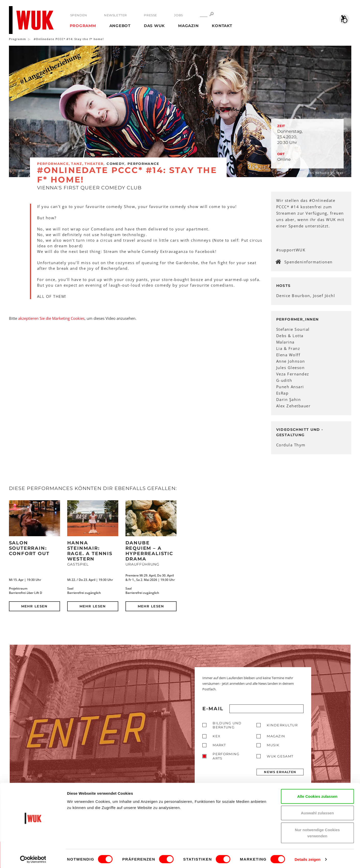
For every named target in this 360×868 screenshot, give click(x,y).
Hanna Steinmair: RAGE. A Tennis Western (90, 551)
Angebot (120, 26)
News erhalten (280, 772)
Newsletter (115, 15)
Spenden (79, 15)
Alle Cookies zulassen (317, 795)
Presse (150, 15)
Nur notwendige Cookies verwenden (317, 831)
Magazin (188, 26)
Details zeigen (307, 858)
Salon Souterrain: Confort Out (29, 548)
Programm (83, 26)
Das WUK (154, 26)
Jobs (178, 15)
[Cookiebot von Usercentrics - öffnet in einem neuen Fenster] (33, 858)
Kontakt (222, 26)
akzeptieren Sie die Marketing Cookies (51, 318)
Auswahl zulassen (317, 812)
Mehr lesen (34, 606)
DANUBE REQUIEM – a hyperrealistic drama (149, 551)
